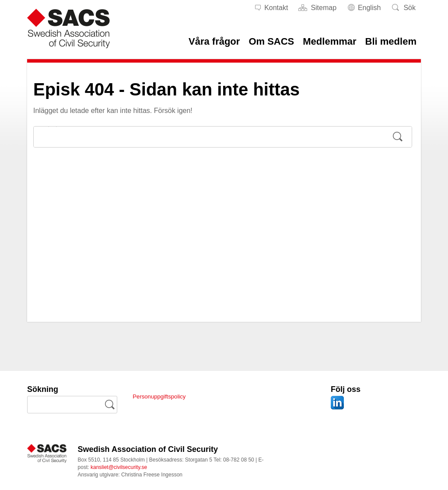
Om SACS (271, 41)
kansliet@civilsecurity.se (119, 467)
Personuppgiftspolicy (165, 396)
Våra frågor (214, 41)
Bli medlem (391, 41)
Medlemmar (329, 41)
